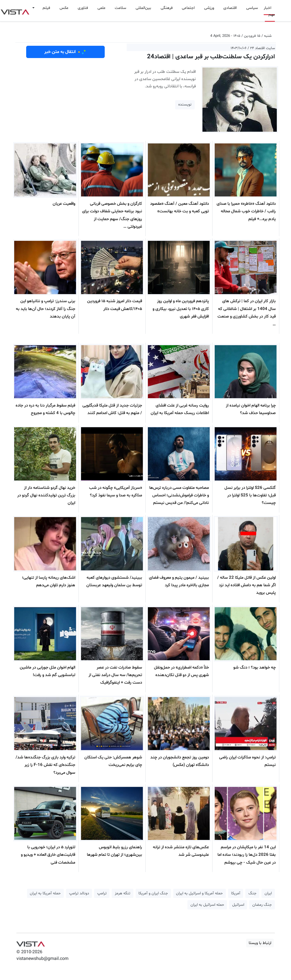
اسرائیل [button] (238, 905)
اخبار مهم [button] (269, 11)
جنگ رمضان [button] (262, 905)
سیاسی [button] (252, 8)
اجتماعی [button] (188, 8)
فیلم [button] (46, 8)
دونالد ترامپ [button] (79, 893)
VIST (15, 11)
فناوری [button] (83, 8)
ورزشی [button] (209, 8)
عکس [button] (64, 8)
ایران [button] (268, 893)
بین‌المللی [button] (143, 8)
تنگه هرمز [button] (123, 893)
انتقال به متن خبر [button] (65, 52)
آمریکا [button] (236, 893)
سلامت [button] (120, 8)
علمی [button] (102, 8)
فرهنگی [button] (167, 8)
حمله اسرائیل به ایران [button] (207, 905)
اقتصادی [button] (230, 8)
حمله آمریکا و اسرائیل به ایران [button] (199, 893)
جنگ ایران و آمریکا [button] (153, 893)
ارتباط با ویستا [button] (260, 943)
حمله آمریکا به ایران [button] (45, 893)
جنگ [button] (252, 893)
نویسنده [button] (185, 105)
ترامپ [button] (102, 893)
